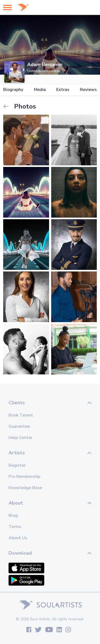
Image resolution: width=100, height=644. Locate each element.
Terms (15, 527)
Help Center (21, 438)
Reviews (88, 90)
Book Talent (21, 415)
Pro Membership (24, 477)
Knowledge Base (25, 488)
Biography (13, 90)
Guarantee (19, 426)
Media (40, 90)
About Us (18, 538)
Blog (13, 515)
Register (17, 465)
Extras (63, 90)
